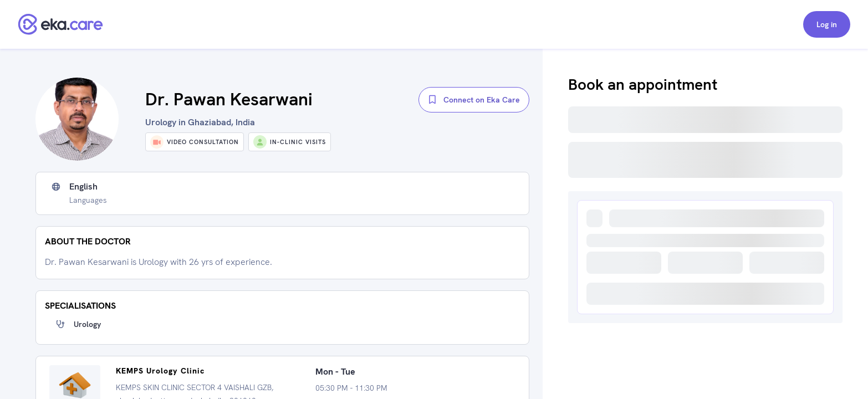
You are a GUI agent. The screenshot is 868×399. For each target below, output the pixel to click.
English (83, 187)
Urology (87, 324)
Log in (827, 24)
